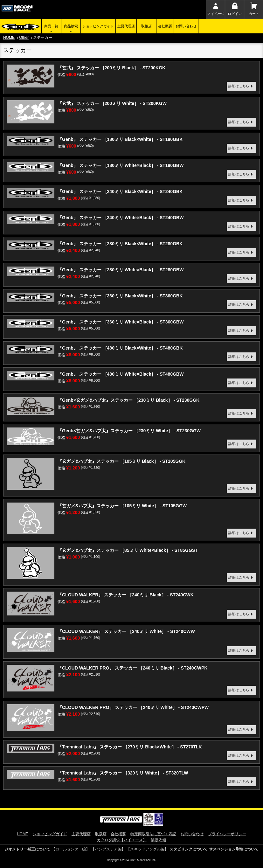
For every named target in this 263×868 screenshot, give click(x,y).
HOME (9, 38)
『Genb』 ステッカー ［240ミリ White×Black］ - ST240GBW (121, 218)
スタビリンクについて (189, 849)
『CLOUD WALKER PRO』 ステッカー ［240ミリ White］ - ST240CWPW (133, 707)
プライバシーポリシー (227, 834)
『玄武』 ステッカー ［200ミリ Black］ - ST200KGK (111, 68)
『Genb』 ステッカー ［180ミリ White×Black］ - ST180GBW (121, 165)
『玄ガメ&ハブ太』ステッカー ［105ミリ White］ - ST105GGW (122, 506)
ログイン (235, 14)
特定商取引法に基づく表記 (153, 834)
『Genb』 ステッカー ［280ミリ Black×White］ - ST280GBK (120, 244)
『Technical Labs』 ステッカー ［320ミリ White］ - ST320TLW (123, 773)
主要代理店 (126, 26)
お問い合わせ (186, 26)
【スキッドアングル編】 (147, 849)
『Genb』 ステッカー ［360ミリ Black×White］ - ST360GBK (120, 296)
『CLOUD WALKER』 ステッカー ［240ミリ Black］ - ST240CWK (126, 595)
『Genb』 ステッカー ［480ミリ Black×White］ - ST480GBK (120, 348)
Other (24, 38)
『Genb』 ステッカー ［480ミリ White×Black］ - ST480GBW (121, 374)
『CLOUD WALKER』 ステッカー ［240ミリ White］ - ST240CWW (126, 631)
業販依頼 (158, 840)
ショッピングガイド (98, 26)
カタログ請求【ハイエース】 (122, 840)
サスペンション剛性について (234, 849)
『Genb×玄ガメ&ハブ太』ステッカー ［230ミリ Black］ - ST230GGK (128, 400)
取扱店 (146, 26)
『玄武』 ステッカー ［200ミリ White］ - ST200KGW (112, 103)
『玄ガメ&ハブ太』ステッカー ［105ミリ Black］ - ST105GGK (121, 461)
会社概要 (165, 26)
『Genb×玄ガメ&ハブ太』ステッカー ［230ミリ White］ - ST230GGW (129, 431)
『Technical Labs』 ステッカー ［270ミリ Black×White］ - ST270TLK (130, 747)
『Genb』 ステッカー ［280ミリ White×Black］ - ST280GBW (121, 270)
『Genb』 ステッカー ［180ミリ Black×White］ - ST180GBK (120, 139)
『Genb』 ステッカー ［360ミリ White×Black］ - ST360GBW (121, 322)
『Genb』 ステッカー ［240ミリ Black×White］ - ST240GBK (120, 191)
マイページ (216, 14)
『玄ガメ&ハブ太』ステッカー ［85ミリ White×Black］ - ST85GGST (128, 550)
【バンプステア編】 (108, 849)
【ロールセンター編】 (71, 849)
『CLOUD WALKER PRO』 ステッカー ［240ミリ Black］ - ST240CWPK (132, 668)
